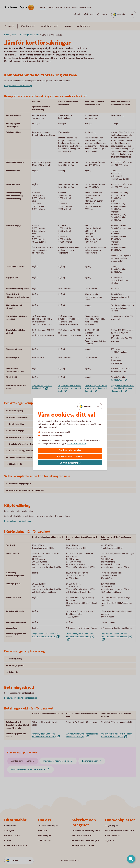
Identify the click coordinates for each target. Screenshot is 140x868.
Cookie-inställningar (70, 463)
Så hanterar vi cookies (77, 444)
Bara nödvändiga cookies (70, 457)
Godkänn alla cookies (70, 450)
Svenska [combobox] (87, 406)
